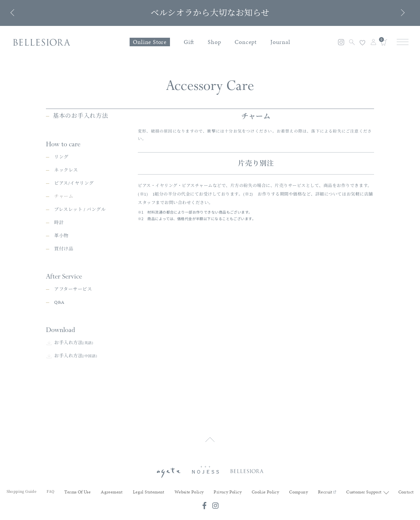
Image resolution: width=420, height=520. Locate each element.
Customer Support (364, 486)
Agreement (112, 486)
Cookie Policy (265, 486)
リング (61, 184)
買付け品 (64, 275)
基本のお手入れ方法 (80, 142)
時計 (59, 249)
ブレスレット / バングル (80, 236)
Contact (406, 486)
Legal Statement (149, 486)
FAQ (50, 485)
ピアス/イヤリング (74, 210)
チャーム (64, 223)
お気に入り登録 (362, 43)
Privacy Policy (228, 486)
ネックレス (66, 197)
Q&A (59, 329)
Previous (14, 13)
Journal (280, 42)
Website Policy (189, 486)
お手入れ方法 (74, 369)
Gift (189, 42)
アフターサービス (73, 316)
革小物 (61, 262)
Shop (214, 42)
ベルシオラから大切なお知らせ (210, 13)
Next (401, 13)
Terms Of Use (77, 486)
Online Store (150, 42)
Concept (246, 42)
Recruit (327, 486)
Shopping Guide (22, 485)
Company (298, 486)
